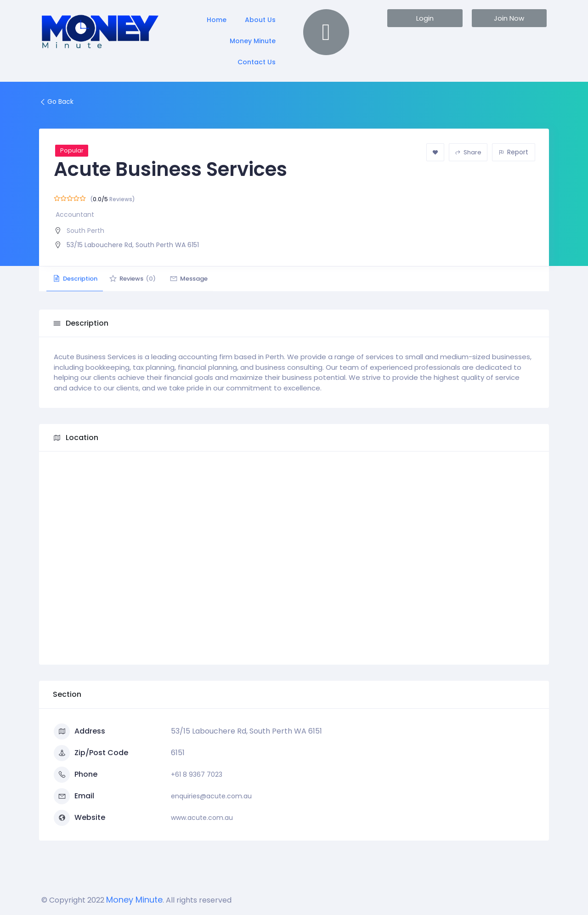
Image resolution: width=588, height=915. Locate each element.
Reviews (142, 279)
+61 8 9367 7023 (197, 774)
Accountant (75, 215)
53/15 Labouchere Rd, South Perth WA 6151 (133, 245)
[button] (425, 18)
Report (513, 152)
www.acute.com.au (202, 818)
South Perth (85, 231)
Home (217, 20)
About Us (260, 20)
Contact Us (257, 62)
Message (206, 279)
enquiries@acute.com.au (211, 796)
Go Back (56, 102)
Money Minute (253, 41)
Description (78, 279)
